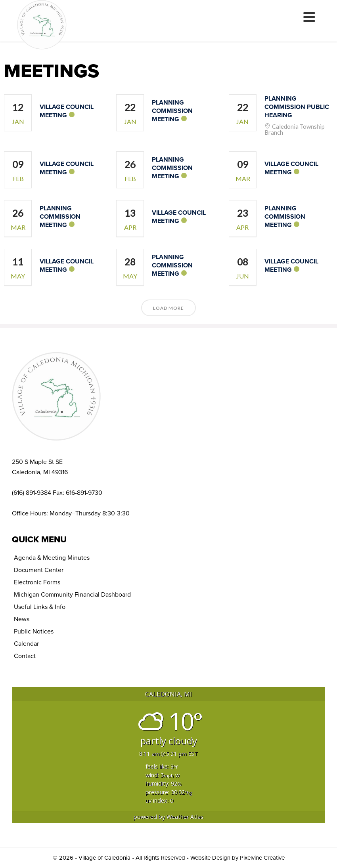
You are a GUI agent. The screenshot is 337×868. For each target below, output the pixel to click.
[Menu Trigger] (309, 17)
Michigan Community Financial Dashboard (72, 594)
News (22, 619)
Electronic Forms (37, 582)
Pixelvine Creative (262, 858)
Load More (168, 308)
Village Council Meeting (67, 111)
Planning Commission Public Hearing (297, 107)
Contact (25, 656)
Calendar (26, 644)
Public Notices (34, 631)
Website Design (210, 858)
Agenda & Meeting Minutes (52, 558)
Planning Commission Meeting (172, 111)
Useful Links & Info (40, 607)
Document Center (39, 570)
